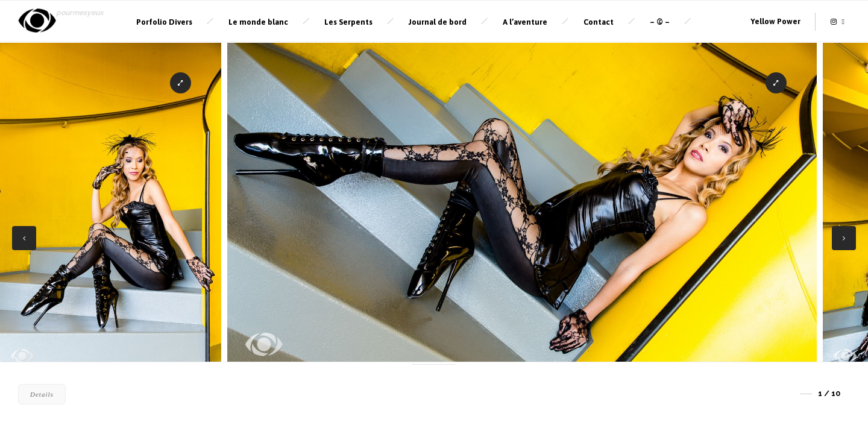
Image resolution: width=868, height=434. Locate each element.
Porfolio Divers (164, 22)
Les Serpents (348, 22)
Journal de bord (438, 22)
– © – (660, 22)
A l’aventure (525, 22)
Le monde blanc (258, 22)
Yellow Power (775, 21)
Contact (599, 22)
